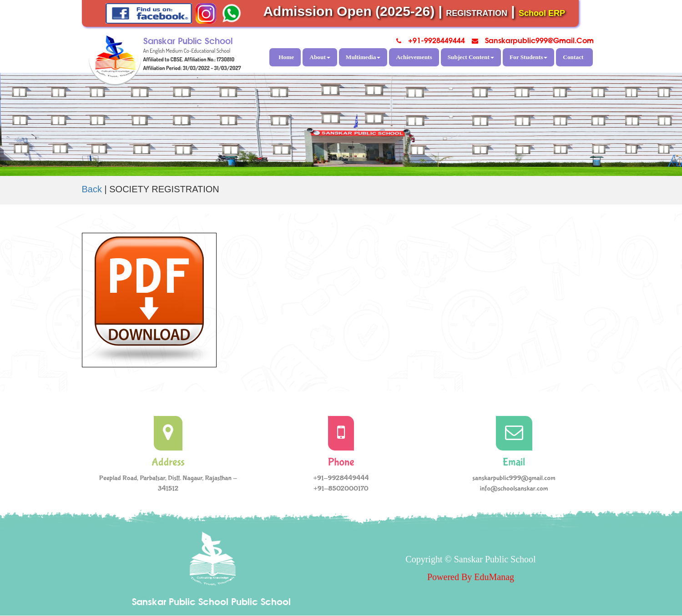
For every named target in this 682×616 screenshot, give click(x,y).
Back (92, 189)
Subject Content (471, 57)
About (320, 57)
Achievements (414, 57)
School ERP (542, 13)
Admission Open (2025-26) (349, 11)
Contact (573, 57)
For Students (528, 57)
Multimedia (363, 57)
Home (286, 57)
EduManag (494, 577)
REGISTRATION (477, 13)
